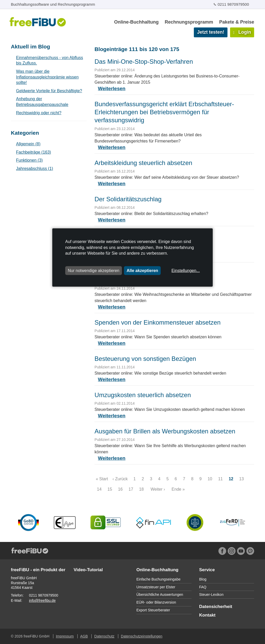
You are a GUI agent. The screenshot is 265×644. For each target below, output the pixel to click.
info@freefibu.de (42, 600)
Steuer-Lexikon (211, 595)
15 (110, 489)
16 (120, 489)
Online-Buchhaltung (136, 22)
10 (210, 479)
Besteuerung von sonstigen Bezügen (145, 359)
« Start (102, 479)
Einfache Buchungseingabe (158, 579)
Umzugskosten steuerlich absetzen (143, 395)
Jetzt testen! (211, 32)
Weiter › (158, 489)
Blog (203, 579)
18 (141, 489)
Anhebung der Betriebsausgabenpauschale (42, 102)
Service (207, 570)
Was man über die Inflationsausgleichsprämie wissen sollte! (47, 77)
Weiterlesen (112, 88)
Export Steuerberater (153, 610)
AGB (84, 636)
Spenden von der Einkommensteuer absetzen (157, 322)
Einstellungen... (186, 270)
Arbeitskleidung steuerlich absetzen (143, 163)
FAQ (203, 587)
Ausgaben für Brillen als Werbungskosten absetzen (165, 431)
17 (131, 489)
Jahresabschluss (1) (35, 169)
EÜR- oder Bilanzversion (156, 602)
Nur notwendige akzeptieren (94, 270)
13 (242, 479)
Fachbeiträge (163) (34, 152)
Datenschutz (104, 636)
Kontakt (207, 615)
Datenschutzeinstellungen (142, 636)
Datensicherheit (216, 607)
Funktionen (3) (29, 160)
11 (220, 479)
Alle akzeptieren (142, 270)
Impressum (65, 636)
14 (99, 489)
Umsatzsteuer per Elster (156, 587)
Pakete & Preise (237, 22)
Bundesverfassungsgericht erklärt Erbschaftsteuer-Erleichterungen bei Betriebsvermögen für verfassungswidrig (164, 112)
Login (242, 32)
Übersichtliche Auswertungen (160, 595)
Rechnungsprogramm (189, 22)
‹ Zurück (120, 479)
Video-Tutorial (88, 570)
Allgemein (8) (28, 144)
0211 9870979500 (233, 4)
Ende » (178, 489)
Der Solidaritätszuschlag (128, 199)
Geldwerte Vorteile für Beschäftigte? (49, 91)
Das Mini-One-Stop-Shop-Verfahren (144, 62)
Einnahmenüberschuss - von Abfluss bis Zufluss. (50, 60)
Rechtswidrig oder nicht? (39, 113)
